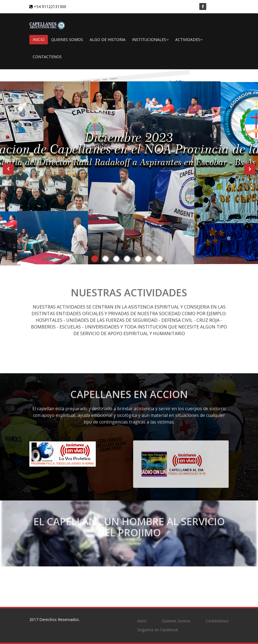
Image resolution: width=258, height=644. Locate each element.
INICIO (39, 39)
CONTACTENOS (47, 57)
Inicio (142, 621)
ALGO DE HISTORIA (108, 39)
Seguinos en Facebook (158, 630)
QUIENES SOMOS (67, 39)
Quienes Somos (176, 621)
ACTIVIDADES (189, 39)
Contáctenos (217, 621)
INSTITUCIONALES (150, 39)
